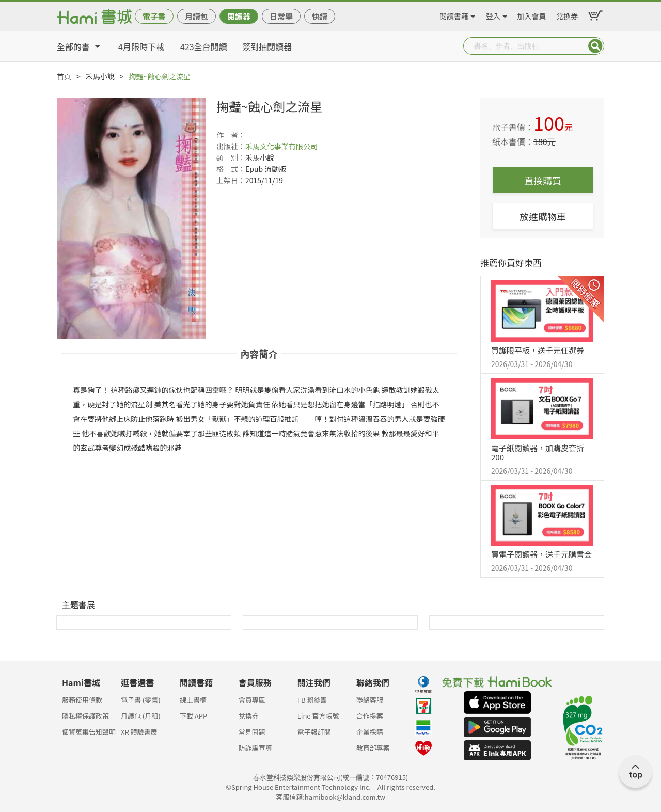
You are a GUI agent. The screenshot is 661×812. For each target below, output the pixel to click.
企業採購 (370, 732)
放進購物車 (543, 216)
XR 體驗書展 (139, 732)
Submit (595, 46)
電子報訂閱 (314, 732)
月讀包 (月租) (141, 716)
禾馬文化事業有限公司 (281, 146)
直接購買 (543, 180)
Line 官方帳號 (318, 716)
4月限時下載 (141, 46)
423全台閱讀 (204, 46)
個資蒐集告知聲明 (89, 732)
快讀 (320, 16)
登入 (493, 14)
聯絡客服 (370, 700)
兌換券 (567, 14)
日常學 (281, 16)
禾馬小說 (100, 76)
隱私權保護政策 (85, 716)
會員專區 (252, 700)
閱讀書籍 (454, 14)
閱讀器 (239, 16)
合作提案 (370, 716)
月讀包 (196, 16)
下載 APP (193, 716)
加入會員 (532, 14)
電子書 (154, 16)
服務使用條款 (82, 700)
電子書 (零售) (141, 700)
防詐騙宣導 (255, 748)
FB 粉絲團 (312, 700)
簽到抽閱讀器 (267, 46)
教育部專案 (373, 748)
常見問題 (252, 732)
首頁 (64, 76)
